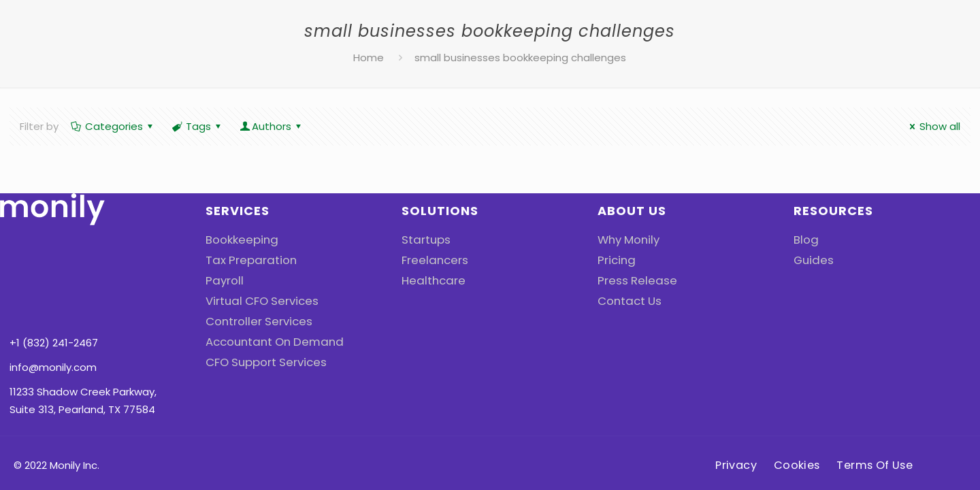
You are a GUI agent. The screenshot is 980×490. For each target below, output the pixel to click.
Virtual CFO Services (256, 300)
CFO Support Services (260, 362)
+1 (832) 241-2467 (54, 264)
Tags (197, 126)
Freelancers (431, 260)
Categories (113, 126)
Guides (811, 260)
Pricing (614, 260)
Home (369, 58)
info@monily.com (53, 289)
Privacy (732, 412)
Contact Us (627, 300)
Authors (272, 126)
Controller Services (253, 321)
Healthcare (430, 280)
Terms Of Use (878, 412)
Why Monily (625, 239)
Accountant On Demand (267, 341)
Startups (424, 239)
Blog (804, 239)
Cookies (797, 412)
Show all (933, 126)
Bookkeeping (238, 239)
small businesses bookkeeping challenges (520, 58)
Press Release (633, 280)
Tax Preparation (246, 260)
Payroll (222, 280)
